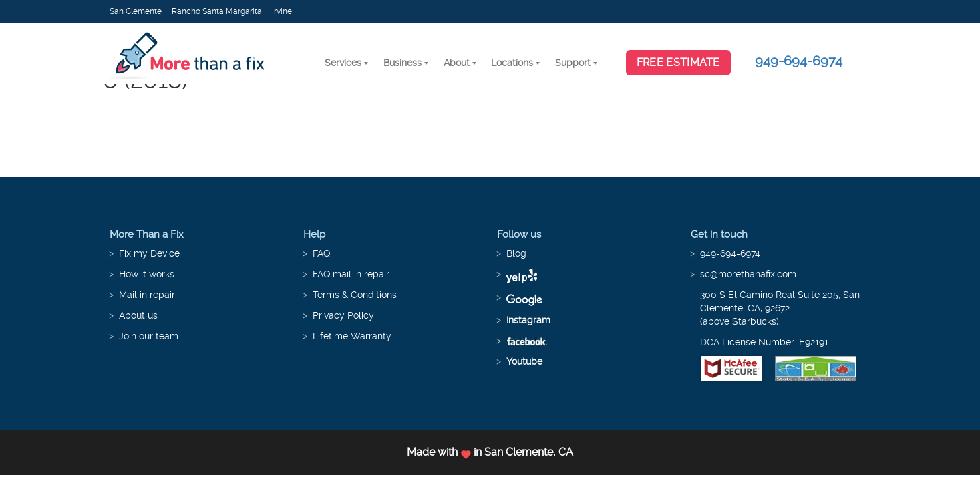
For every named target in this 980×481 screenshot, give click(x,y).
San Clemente (136, 11)
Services (343, 63)
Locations (512, 63)
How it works (147, 274)
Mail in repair (147, 295)
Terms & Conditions (355, 295)
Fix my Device (149, 253)
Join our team (149, 336)
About (457, 63)
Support (573, 63)
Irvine (282, 11)
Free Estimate (678, 62)
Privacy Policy (343, 315)
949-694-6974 (799, 61)
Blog (516, 253)
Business (402, 63)
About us (138, 315)
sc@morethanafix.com (748, 274)
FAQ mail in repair (351, 274)
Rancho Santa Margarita (217, 11)
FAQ (321, 253)
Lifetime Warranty (352, 336)
